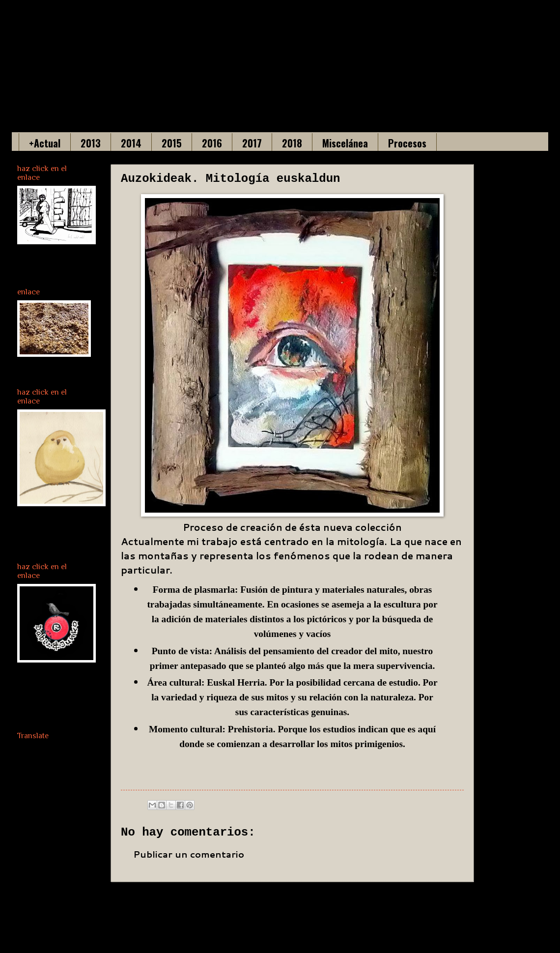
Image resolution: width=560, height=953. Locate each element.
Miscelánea (345, 143)
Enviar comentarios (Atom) (239, 931)
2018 (292, 143)
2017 (252, 143)
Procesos (407, 143)
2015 (172, 143)
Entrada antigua (421, 904)
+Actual (45, 143)
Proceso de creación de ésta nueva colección (292, 527)
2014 (131, 143)
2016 (212, 143)
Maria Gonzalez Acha (230, 54)
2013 (91, 143)
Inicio (311, 904)
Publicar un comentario (189, 854)
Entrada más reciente (182, 904)
